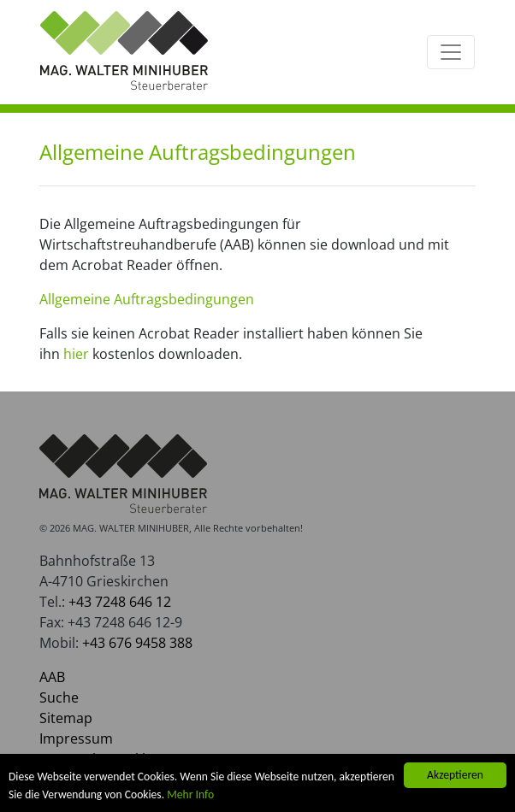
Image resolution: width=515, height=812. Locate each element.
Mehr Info (190, 794)
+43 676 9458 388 (137, 643)
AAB (52, 677)
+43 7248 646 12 (120, 602)
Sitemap (66, 718)
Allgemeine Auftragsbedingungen (147, 299)
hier (76, 354)
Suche (59, 697)
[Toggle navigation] (451, 52)
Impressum (76, 738)
